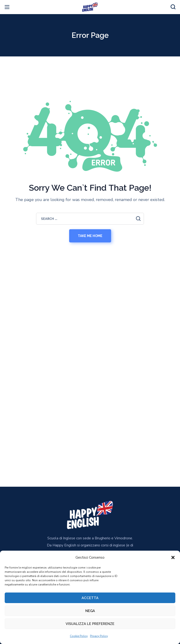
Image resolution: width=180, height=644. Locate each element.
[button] (173, 557)
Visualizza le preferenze (90, 624)
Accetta (90, 598)
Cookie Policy (79, 636)
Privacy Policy (99, 636)
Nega (90, 611)
